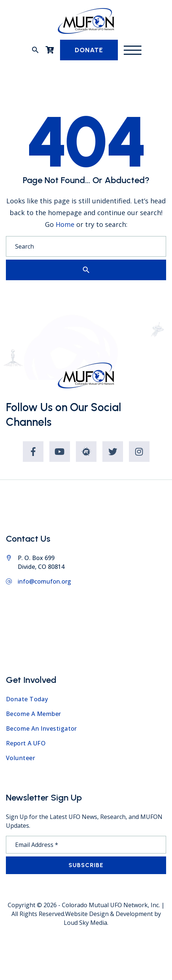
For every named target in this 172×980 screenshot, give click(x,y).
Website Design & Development (109, 914)
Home (65, 224)
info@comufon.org (44, 581)
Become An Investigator (41, 728)
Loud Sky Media (85, 923)
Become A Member (34, 714)
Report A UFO (26, 743)
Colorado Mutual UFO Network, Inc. (111, 905)
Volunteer (20, 758)
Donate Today (27, 699)
